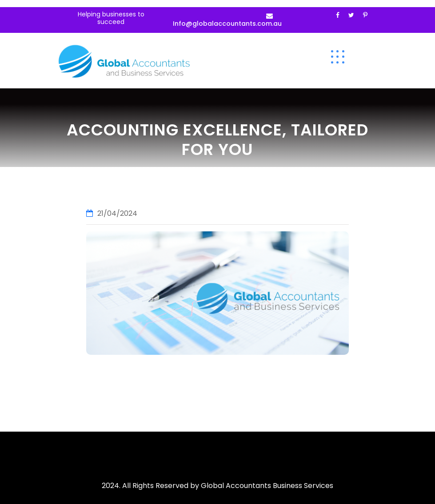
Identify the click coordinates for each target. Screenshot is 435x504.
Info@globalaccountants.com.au (227, 24)
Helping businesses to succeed (111, 18)
